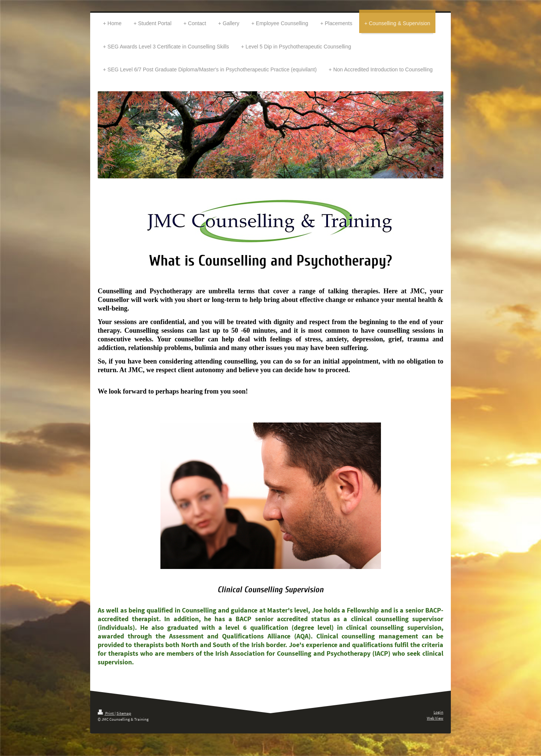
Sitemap (124, 713)
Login (438, 712)
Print (106, 713)
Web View (435, 718)
